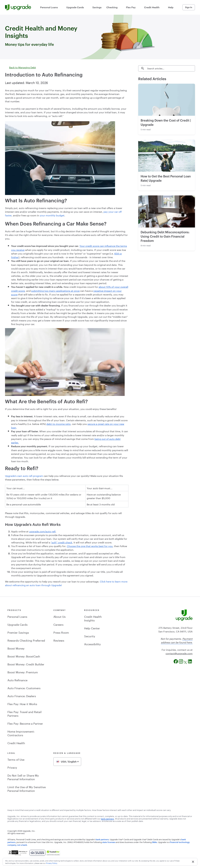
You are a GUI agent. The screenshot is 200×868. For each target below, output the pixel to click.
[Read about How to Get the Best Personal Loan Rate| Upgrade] (167, 156)
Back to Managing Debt (20, 67)
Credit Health (16, 743)
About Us (60, 616)
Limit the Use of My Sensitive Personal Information (27, 788)
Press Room (61, 632)
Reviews (59, 640)
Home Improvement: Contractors (21, 733)
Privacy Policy (52, 863)
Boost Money (16, 648)
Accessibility (92, 644)
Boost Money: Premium (23, 672)
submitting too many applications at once (55, 290)
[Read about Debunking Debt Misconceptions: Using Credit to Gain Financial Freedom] (167, 211)
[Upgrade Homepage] (18, 7)
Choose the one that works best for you (90, 546)
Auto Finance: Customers (24, 688)
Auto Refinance (17, 680)
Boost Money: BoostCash (24, 656)
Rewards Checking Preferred (26, 640)
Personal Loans (17, 616)
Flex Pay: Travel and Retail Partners (25, 713)
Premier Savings (18, 632)
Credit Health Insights (93, 618)
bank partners (102, 839)
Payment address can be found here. (177, 640)
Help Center (92, 628)
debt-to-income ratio (59, 424)
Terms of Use (16, 759)
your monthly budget (52, 215)
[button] (193, 862)
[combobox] (67, 762)
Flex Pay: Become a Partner (25, 723)
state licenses (109, 842)
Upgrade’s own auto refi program (24, 476)
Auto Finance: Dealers (22, 696)
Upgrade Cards (18, 624)
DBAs (154, 842)
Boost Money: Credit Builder (26, 664)
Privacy (12, 767)
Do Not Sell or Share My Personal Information (23, 777)
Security (90, 636)
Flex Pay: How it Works (22, 704)
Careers (58, 624)
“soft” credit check (61, 542)
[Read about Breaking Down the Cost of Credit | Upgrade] (167, 100)
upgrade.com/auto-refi (42, 531)
